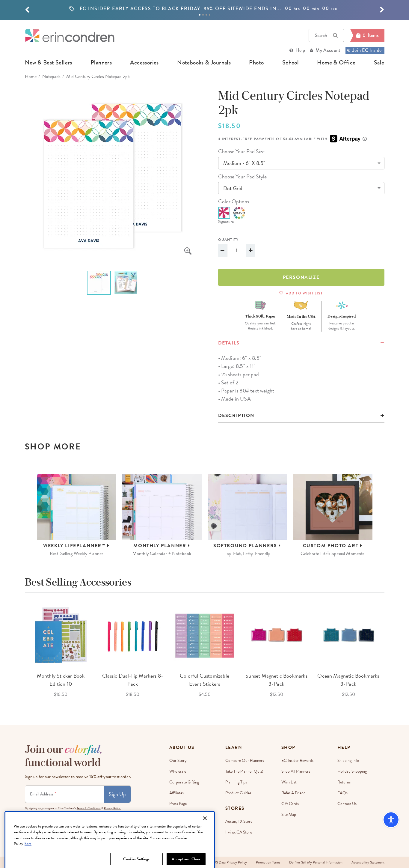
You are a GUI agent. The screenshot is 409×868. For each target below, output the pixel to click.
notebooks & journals (204, 63)
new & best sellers (49, 63)
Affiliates (176, 793)
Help (300, 50)
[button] (27, 10)
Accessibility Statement (368, 862)
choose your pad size (241, 151)
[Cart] (367, 35)
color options (234, 201)
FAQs (342, 793)
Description (236, 416)
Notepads (51, 76)
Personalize (301, 277)
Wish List (289, 782)
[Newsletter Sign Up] (65, 794)
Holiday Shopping (352, 771)
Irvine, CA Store (239, 832)
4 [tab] (210, 15)
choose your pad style (242, 176)
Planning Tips (236, 782)
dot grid (233, 188)
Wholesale (178, 771)
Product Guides (238, 793)
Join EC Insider (365, 50)
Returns (344, 782)
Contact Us (347, 804)
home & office (336, 63)
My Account (328, 50)
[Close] (205, 845)
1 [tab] (200, 15)
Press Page (178, 804)
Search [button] (326, 35)
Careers (176, 814)
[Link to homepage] (70, 36)
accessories (144, 63)
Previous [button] (20, 651)
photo (256, 63)
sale (379, 63)
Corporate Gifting (184, 782)
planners (101, 63)
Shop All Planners (296, 771)
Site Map (289, 814)
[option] (205, 9)
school (290, 63)
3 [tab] (206, 15)
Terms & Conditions (89, 808)
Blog (173, 825)
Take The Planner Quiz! (244, 771)
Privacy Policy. (113, 808)
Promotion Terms (268, 862)
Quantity (228, 240)
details (229, 343)
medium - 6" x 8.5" (244, 163)
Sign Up (117, 794)
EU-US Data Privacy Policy (227, 862)
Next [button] (389, 651)
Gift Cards (290, 804)
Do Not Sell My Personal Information (316, 862)
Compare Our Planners (245, 761)
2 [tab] (203, 15)
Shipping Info (348, 761)
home (31, 76)
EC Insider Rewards (297, 761)
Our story (178, 761)
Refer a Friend (293, 793)
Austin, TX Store (239, 821)
